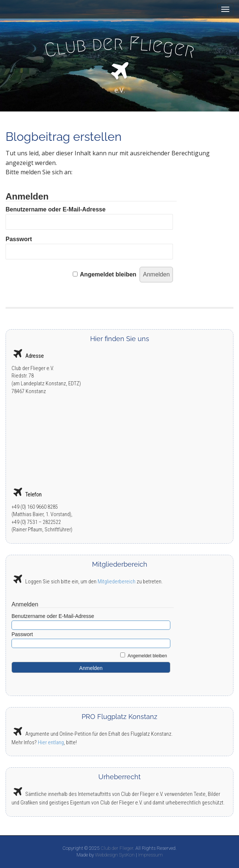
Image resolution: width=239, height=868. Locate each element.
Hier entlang (51, 743)
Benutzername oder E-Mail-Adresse (55, 209)
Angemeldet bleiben (108, 274)
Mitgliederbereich (117, 582)
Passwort (19, 239)
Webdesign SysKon (115, 855)
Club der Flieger (117, 848)
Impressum (150, 855)
